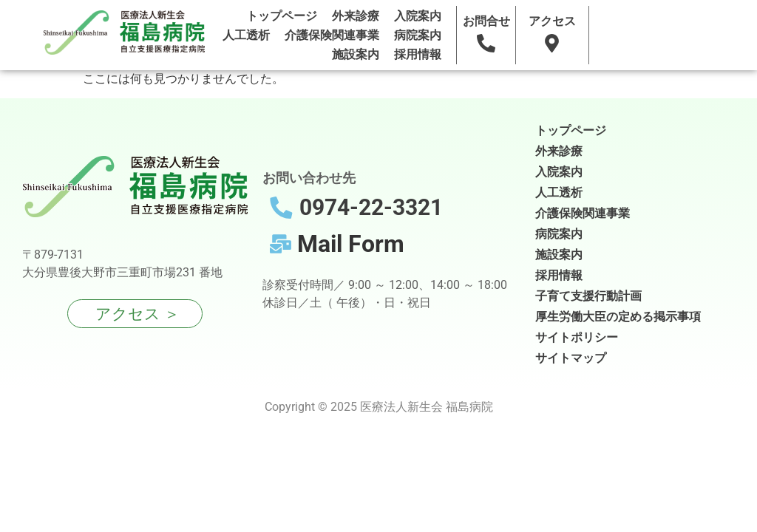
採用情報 (418, 54)
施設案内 (356, 54)
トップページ (282, 16)
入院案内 (418, 16)
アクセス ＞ (138, 314)
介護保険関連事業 (332, 35)
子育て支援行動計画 (588, 296)
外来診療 (356, 16)
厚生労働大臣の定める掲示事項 (618, 317)
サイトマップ (571, 358)
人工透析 (246, 35)
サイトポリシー (577, 337)
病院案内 (418, 35)
